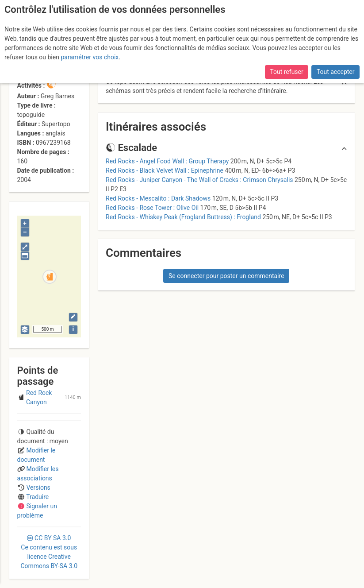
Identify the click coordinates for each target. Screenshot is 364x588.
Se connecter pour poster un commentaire (226, 276)
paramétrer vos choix (90, 57)
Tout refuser (286, 72)
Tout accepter (336, 72)
